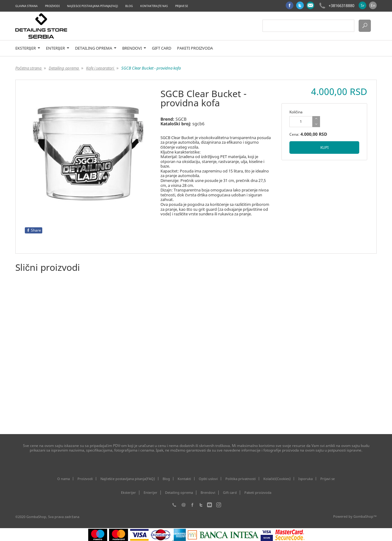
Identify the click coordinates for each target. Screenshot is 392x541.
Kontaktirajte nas (154, 6)
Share (34, 230)
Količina (296, 112)
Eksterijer (28, 48)
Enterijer (58, 48)
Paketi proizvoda (195, 48)
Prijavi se (182, 6)
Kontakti (184, 479)
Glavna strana (26, 6)
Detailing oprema (96, 48)
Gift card (162, 48)
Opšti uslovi (208, 479)
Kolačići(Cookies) (277, 479)
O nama (64, 479)
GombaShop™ (365, 516)
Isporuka (305, 479)
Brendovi (134, 48)
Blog (129, 6)
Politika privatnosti (241, 479)
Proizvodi (52, 6)
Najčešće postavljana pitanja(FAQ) (92, 6)
